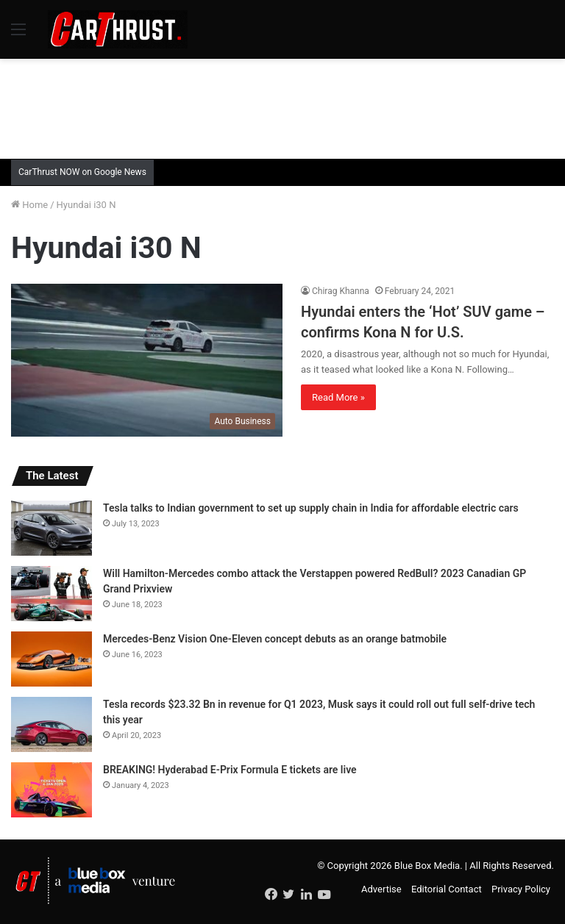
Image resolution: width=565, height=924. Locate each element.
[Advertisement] (282, 107)
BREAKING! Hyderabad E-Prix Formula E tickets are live (230, 770)
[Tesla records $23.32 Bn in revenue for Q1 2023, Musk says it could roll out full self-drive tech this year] (51, 724)
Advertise (381, 889)
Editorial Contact (447, 889)
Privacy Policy (521, 889)
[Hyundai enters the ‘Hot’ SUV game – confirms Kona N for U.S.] (147, 360)
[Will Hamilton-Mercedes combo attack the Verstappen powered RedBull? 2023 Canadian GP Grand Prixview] (51, 594)
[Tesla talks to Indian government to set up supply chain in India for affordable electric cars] (51, 528)
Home (29, 205)
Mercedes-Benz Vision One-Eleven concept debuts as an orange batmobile (275, 639)
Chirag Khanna (341, 291)
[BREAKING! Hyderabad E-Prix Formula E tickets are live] (51, 790)
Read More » (338, 397)
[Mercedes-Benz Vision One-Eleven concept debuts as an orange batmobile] (51, 659)
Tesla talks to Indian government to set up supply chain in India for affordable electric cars (311, 508)
